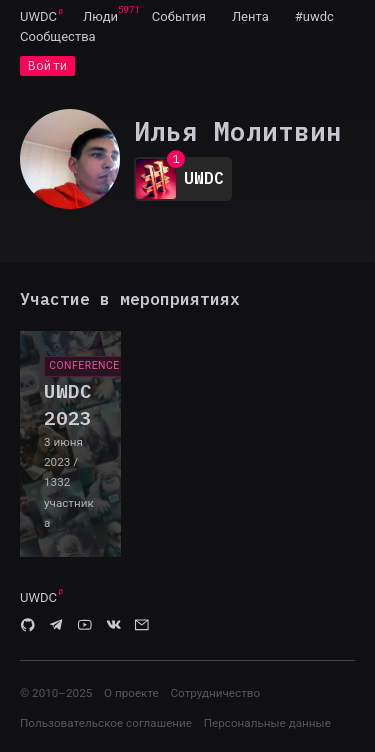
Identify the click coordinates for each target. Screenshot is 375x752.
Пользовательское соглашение (106, 723)
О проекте (131, 693)
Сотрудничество (215, 693)
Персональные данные (267, 723)
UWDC (38, 16)
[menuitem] (38, 16)
